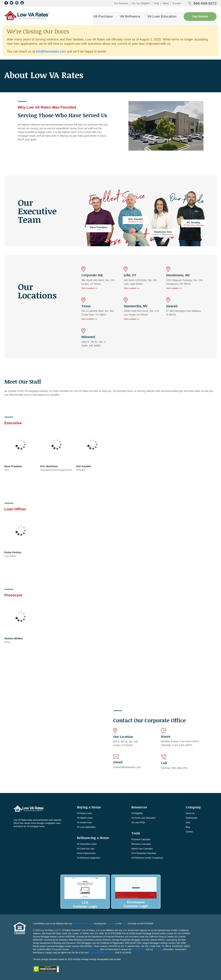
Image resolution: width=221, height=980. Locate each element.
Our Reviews (121, 3)
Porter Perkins (13, 552)
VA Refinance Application (89, 857)
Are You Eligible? (141, 3)
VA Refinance (131, 16)
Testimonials (192, 818)
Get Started (200, 16)
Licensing (158, 949)
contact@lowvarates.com (127, 767)
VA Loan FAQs (138, 822)
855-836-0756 (180, 768)
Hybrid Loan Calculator (142, 848)
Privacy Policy (139, 949)
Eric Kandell (83, 466)
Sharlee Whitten (14, 638)
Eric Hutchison (49, 466)
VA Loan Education (162, 16)
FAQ (156, 3)
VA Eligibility (137, 813)
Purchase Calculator (141, 839)
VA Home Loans (85, 813)
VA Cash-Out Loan (86, 848)
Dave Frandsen (13, 466)
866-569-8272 (205, 3)
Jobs (188, 822)
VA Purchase (104, 16)
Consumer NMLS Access (101, 952)
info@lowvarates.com (51, 51)
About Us (190, 813)
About (166, 3)
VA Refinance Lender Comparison (147, 857)
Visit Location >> (89, 288)
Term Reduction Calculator (144, 853)
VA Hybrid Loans (85, 818)
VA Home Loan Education (143, 818)
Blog (188, 827)
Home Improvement (86, 853)
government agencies (83, 923)
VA (108, 923)
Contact (177, 3)
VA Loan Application (86, 827)
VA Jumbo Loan (84, 822)
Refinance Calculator (141, 844)
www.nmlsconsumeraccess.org (84, 949)
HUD (124, 923)
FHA (113, 923)
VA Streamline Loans (87, 844)
